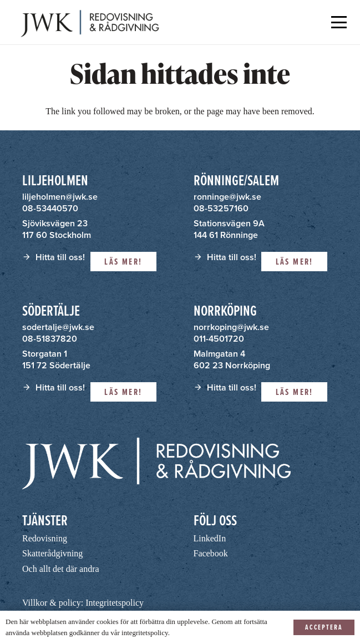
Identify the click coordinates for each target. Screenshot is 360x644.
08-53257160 (221, 208)
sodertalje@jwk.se (58, 327)
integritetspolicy (145, 633)
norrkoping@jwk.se (231, 327)
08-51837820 (50, 339)
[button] (339, 22)
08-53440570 (50, 208)
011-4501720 (219, 339)
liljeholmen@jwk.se (60, 197)
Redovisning (45, 538)
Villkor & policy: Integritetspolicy (83, 603)
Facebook (211, 553)
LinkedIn (210, 538)
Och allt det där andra (61, 569)
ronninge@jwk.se (227, 197)
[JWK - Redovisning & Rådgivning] (89, 22)
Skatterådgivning (52, 553)
